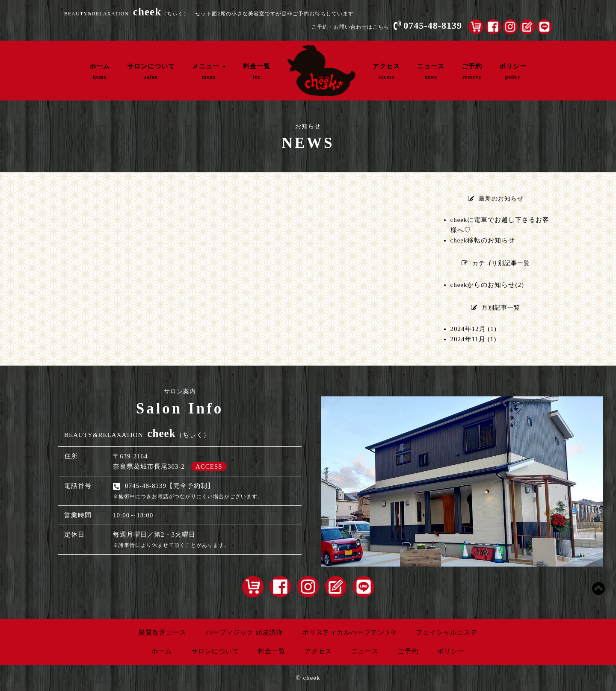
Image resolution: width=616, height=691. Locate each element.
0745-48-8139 (433, 25)
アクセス (386, 71)
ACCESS (209, 467)
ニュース (431, 71)
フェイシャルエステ (447, 632)
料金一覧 (257, 71)
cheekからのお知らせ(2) (487, 285)
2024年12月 (468, 329)
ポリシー (513, 71)
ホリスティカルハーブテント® (349, 632)
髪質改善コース (163, 632)
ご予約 (472, 71)
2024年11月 (468, 339)
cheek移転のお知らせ (483, 240)
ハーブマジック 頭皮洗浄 (244, 632)
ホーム (100, 71)
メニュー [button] (209, 71)
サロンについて (151, 71)
